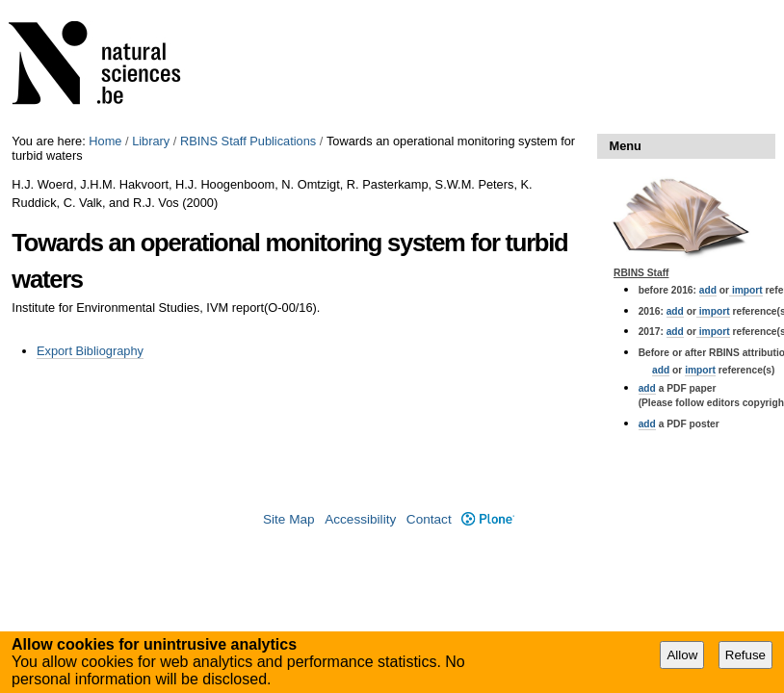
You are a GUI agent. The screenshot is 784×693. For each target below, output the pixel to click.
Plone (488, 519)
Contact (429, 519)
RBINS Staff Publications (248, 141)
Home (105, 141)
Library (151, 141)
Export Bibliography (90, 351)
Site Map (289, 519)
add (708, 290)
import (746, 290)
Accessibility (360, 519)
